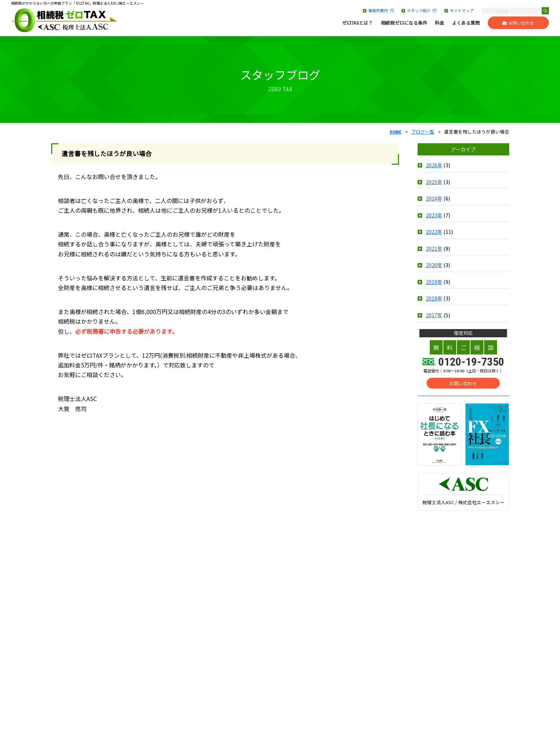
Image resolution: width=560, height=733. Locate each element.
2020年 (434, 265)
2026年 (434, 165)
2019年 (434, 282)
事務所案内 (378, 10)
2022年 (434, 232)
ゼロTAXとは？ (357, 23)
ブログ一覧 (423, 132)
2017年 (434, 315)
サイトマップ (459, 10)
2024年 (434, 199)
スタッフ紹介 (419, 10)
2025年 (434, 182)
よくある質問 (466, 23)
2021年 (434, 248)
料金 (439, 23)
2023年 (434, 215)
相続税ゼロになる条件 (404, 23)
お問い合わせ (518, 23)
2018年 (434, 298)
